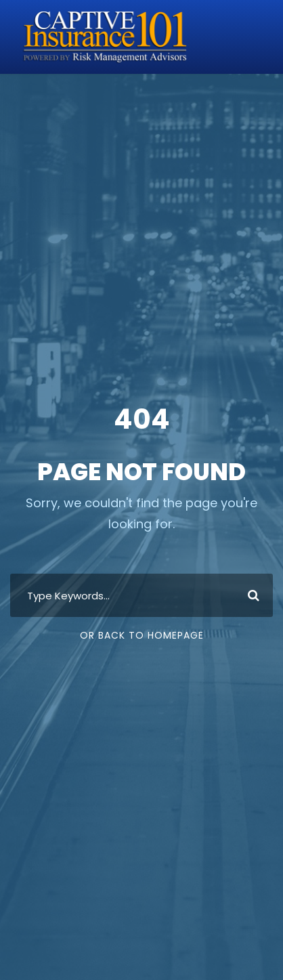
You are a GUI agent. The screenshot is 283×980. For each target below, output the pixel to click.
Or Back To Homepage (142, 635)
